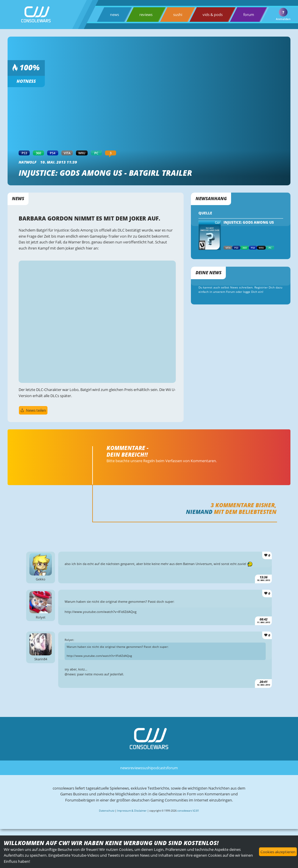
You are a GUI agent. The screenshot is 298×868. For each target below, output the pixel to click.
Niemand (199, 512)
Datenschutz (107, 811)
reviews (146, 15)
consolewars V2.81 (188, 811)
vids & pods (213, 15)
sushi (178, 15)
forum (249, 15)
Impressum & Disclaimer (132, 811)
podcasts (159, 768)
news (115, 15)
